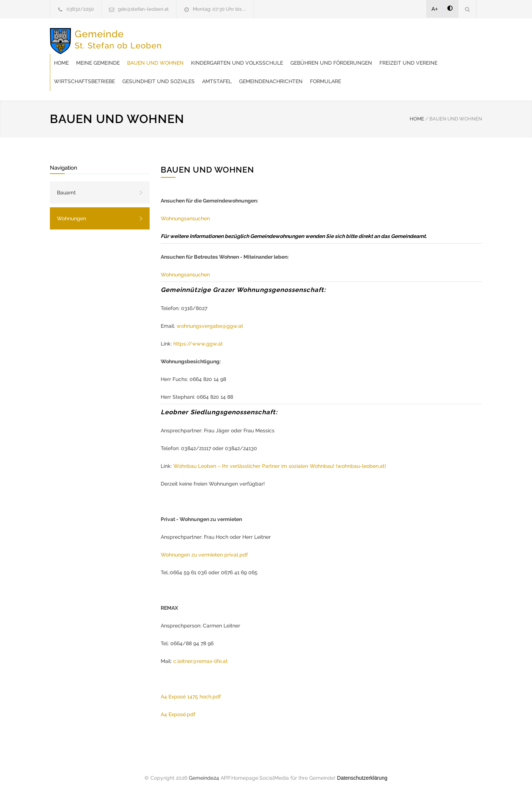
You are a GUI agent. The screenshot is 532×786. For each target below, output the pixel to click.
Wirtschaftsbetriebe (357, 55)
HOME (417, 111)
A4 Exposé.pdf (178, 707)
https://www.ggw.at (198, 336)
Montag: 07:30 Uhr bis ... (219, 9)
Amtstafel (187, 74)
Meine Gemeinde (216, 37)
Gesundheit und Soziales (431, 55)
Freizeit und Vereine (290, 55)
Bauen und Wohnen (274, 37)
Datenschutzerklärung (362, 770)
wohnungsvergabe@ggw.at (210, 319)
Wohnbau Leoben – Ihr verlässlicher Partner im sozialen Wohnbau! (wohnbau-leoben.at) (280, 459)
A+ (435, 9)
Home (180, 37)
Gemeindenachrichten (241, 74)
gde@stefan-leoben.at (143, 9)
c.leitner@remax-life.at (200, 654)
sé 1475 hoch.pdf (201, 689)
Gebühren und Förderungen (213, 55)
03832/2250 (80, 9)
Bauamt (66, 185)
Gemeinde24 (204, 770)
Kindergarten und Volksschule (355, 37)
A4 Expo (170, 689)
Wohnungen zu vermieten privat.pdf (204, 547)
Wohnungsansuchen (185, 211)
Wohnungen (71, 211)
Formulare (296, 74)
